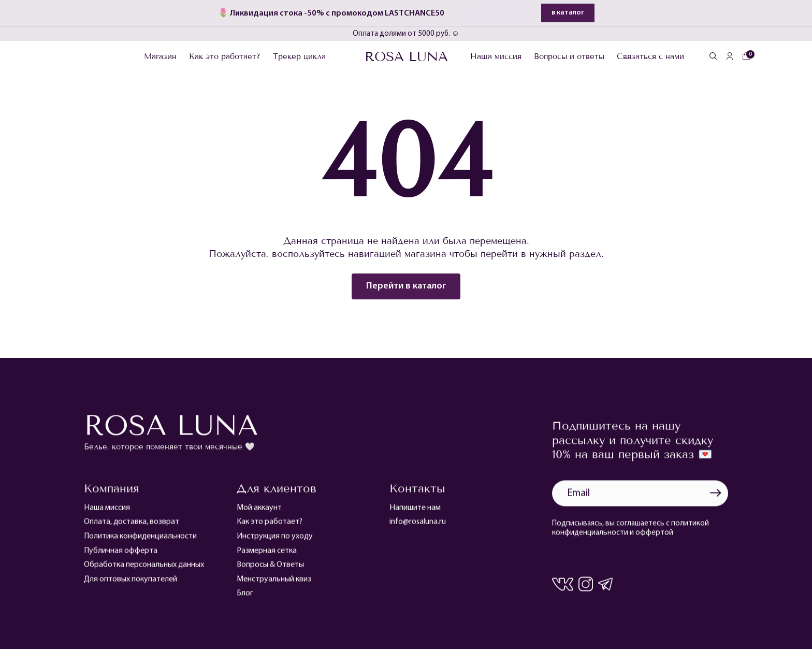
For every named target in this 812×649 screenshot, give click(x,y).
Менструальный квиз (274, 582)
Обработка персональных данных (144, 568)
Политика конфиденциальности (140, 539)
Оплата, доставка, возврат (132, 525)
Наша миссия (496, 56)
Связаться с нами (650, 56)
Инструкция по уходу (275, 539)
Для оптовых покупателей (130, 582)
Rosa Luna (406, 57)
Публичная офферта (121, 554)
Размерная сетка (267, 554)
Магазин (160, 56)
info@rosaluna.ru (418, 525)
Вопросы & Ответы (270, 568)
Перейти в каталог (406, 286)
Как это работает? (225, 56)
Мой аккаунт (259, 511)
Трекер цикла (299, 56)
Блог (245, 597)
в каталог (568, 13)
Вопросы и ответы (569, 56)
